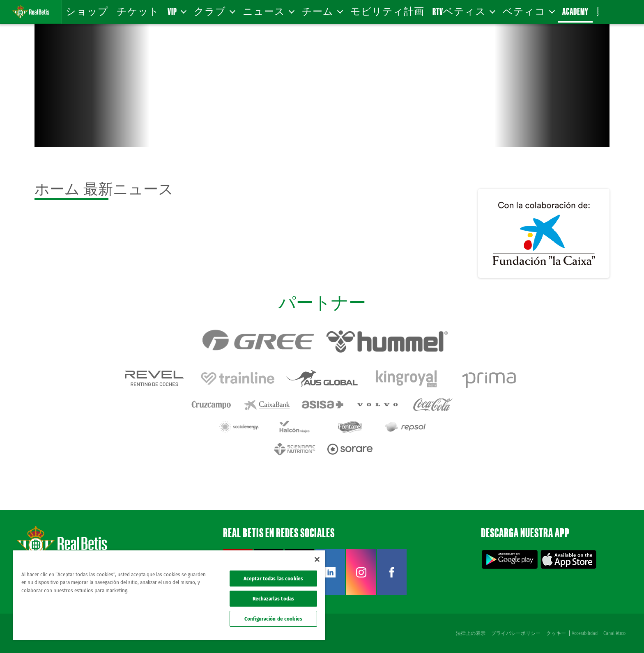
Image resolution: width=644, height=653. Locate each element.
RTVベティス (463, 11)
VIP (177, 11)
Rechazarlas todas (273, 599)
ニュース (268, 11)
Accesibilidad (585, 633)
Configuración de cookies (273, 619)
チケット (138, 11)
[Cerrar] (317, 559)
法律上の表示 (471, 633)
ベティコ (528, 11)
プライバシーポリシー (516, 633)
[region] (169, 595)
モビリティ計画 (387, 11)
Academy (575, 11)
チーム (322, 11)
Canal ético (614, 633)
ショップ (87, 11)
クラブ (214, 11)
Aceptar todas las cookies (273, 579)
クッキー (556, 633)
